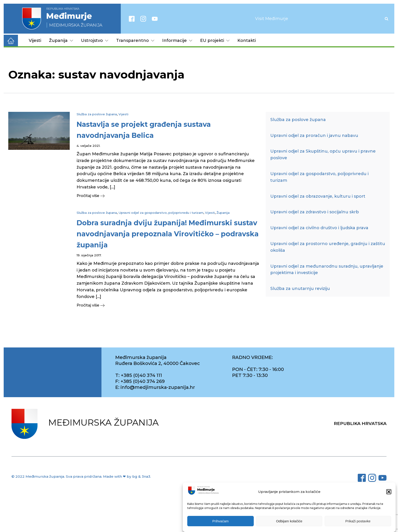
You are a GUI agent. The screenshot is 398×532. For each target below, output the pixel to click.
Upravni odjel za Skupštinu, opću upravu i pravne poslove (323, 155)
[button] (389, 492)
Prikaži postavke (358, 522)
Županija (61, 40)
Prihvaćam (221, 522)
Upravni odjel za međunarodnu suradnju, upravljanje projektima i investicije (327, 270)
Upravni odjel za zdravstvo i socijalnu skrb (315, 212)
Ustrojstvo (95, 40)
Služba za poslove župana (97, 114)
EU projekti (215, 40)
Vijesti (35, 40)
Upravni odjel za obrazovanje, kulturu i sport (318, 196)
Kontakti (247, 40)
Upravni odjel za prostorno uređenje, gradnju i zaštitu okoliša (328, 247)
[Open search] (386, 19)
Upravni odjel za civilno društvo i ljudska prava (319, 228)
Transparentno (135, 40)
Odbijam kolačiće (289, 522)
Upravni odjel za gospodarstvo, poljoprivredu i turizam (161, 213)
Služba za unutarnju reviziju (300, 289)
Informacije (177, 40)
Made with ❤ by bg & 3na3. (127, 476)
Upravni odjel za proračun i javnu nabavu (314, 136)
